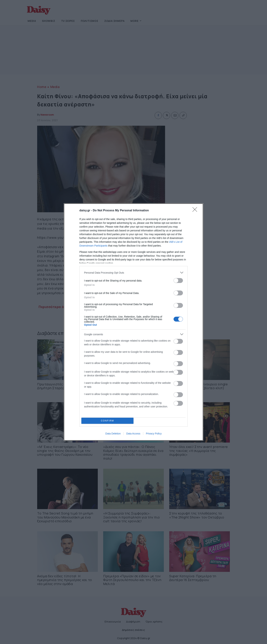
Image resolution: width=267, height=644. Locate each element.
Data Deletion (113, 434)
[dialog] (133, 322)
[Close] (196, 211)
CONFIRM (107, 421)
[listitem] (133, 273)
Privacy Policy (154, 434)
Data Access (133, 434)
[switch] (178, 281)
